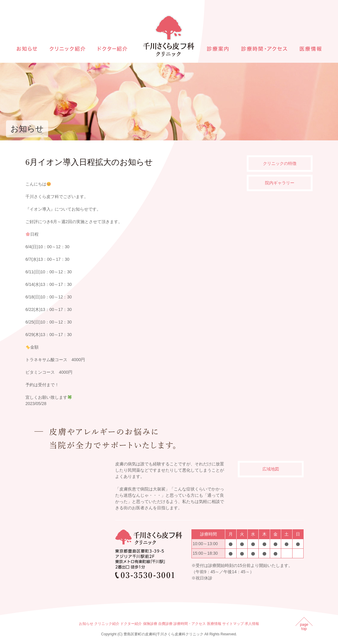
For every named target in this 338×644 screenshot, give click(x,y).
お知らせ (86, 624)
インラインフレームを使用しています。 (69, 519)
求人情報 (252, 624)
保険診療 (150, 624)
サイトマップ (233, 624)
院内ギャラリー (280, 183)
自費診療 (165, 624)
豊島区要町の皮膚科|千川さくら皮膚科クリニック (163, 634)
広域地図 (271, 469)
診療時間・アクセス (190, 624)
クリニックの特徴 (280, 163)
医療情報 (214, 624)
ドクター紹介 (131, 624)
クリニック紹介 (107, 624)
